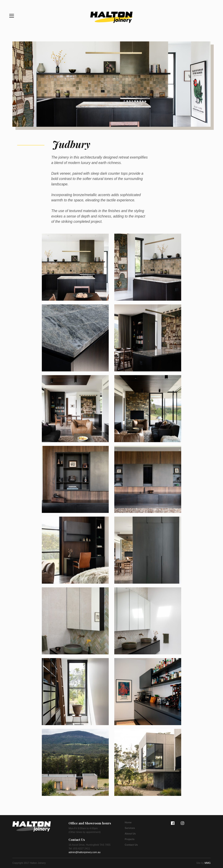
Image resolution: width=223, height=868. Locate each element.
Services (130, 828)
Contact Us (131, 845)
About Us (130, 834)
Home (128, 823)
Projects (130, 839)
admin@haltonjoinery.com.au (85, 852)
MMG (208, 863)
